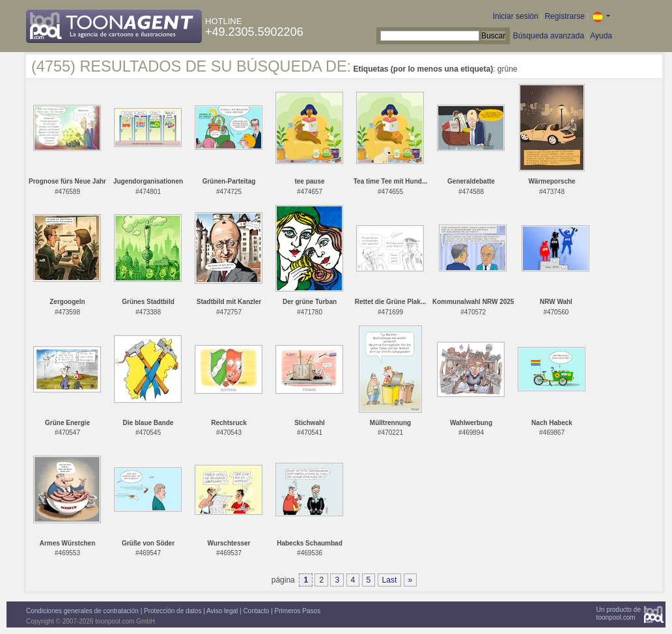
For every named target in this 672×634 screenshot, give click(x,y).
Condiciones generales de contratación (82, 611)
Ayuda (601, 36)
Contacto (256, 611)
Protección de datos (173, 611)
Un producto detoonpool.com (619, 613)
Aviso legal (222, 611)
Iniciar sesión (516, 16)
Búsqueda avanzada (549, 36)
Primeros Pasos (298, 611)
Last (390, 580)
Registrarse (564, 16)
